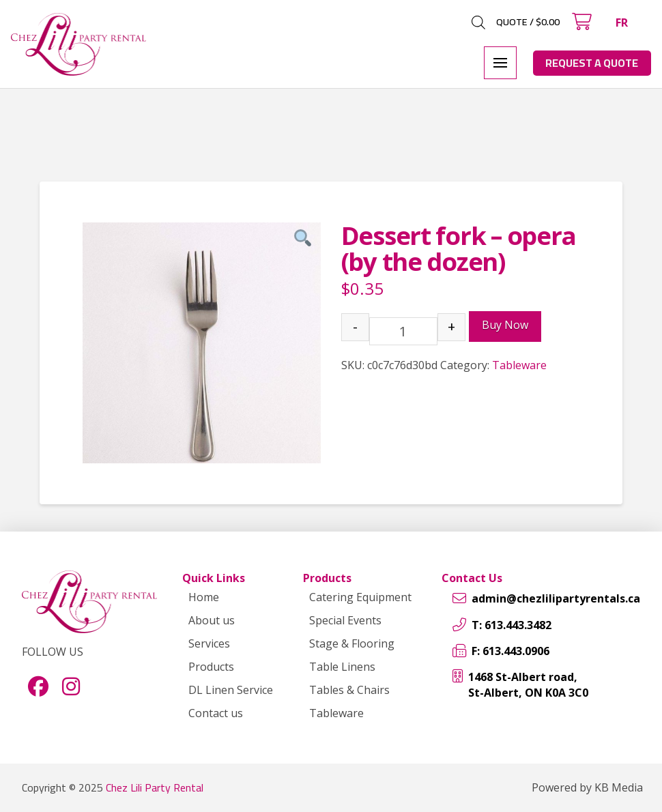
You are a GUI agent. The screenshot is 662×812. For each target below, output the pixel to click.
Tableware (519, 365)
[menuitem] (622, 22)
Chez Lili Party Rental (155, 787)
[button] (581, 22)
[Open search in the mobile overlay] (478, 22)
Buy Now (505, 325)
